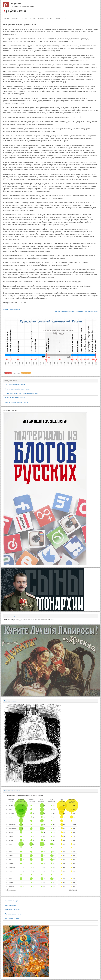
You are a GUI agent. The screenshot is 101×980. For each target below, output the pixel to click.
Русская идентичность (13, 914)
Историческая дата (11, 616)
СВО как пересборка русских (15, 385)
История (33, 19)
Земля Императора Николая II (16, 398)
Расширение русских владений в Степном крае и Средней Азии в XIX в (76, 311)
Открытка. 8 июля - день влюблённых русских (21, 393)
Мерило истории (11, 905)
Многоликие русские (12, 918)
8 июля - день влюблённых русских (17, 389)
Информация (15, 19)
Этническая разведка (13, 910)
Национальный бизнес (12, 791)
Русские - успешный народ (12, 309)
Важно (58, 19)
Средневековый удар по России (16, 402)
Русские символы (10, 701)
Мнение (50, 19)
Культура (42, 19)
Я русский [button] (9, 373)
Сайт (65, 19)
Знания (25, 19)
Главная (6, 19)
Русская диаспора (11, 901)
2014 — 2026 (17, 373)
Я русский (17, 4)
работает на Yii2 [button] (26, 373)
